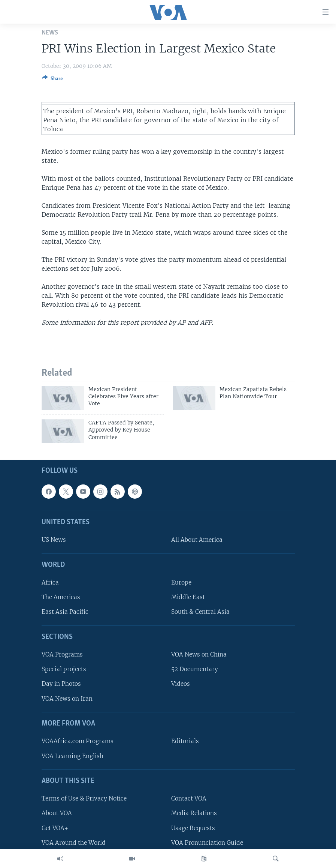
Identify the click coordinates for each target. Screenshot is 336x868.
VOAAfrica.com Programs (78, 741)
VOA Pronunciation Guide (207, 843)
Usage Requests (193, 828)
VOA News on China (199, 654)
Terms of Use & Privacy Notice (84, 798)
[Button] (52, 80)
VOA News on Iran (67, 698)
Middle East (188, 597)
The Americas (61, 597)
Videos (181, 684)
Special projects (64, 669)
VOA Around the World (74, 843)
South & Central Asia (200, 612)
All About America (197, 540)
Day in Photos (61, 684)
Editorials (185, 741)
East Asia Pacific (65, 612)
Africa (50, 582)
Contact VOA (189, 798)
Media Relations (194, 813)
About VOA (57, 813)
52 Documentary (195, 669)
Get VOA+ (55, 828)
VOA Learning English (72, 756)
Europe (181, 582)
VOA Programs (62, 654)
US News (54, 540)
